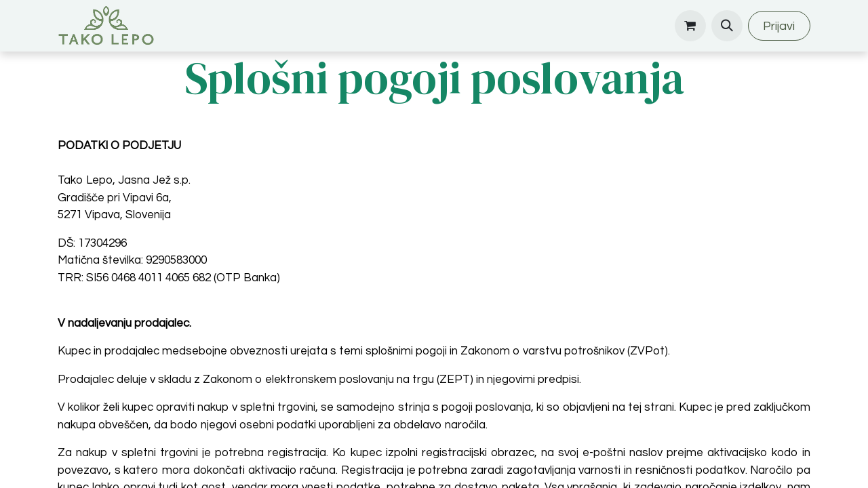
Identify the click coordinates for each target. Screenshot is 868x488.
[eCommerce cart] (690, 26)
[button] (727, 26)
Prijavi (779, 26)
